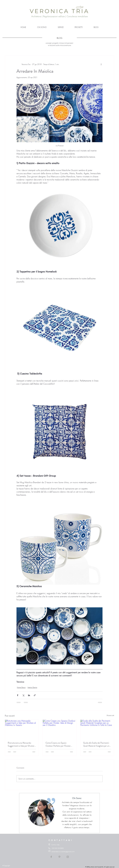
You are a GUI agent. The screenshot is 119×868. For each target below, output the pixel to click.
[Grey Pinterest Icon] (59, 857)
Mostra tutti (110, 715)
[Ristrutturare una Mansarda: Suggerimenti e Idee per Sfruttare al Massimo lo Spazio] (22, 729)
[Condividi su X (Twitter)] (23, 695)
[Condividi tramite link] (35, 695)
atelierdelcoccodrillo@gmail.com (63, 852)
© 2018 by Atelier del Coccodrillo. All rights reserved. (100, 867)
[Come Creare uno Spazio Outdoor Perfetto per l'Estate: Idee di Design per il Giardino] (60, 729)
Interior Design (32, 687)
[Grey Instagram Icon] (68, 857)
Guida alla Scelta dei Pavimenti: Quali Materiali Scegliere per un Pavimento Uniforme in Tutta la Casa (96, 744)
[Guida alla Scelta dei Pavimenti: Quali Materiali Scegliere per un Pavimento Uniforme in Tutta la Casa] (97, 729)
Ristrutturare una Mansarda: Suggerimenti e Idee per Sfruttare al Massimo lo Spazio (21, 744)
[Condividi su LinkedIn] (29, 695)
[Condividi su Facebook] (18, 695)
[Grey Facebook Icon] (51, 857)
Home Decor (21, 687)
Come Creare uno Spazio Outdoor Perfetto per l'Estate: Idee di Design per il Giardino (58, 744)
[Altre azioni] (101, 64)
